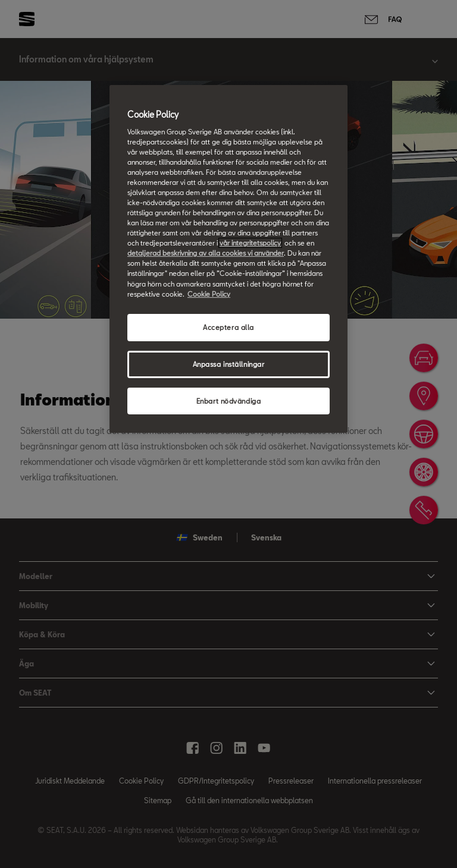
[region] (228, 259)
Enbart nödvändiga (229, 400)
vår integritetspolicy (250, 243)
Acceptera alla (228, 327)
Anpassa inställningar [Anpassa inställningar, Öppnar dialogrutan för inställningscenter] (229, 364)
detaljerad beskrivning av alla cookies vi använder (206, 253)
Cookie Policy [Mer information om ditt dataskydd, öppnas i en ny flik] (209, 293)
